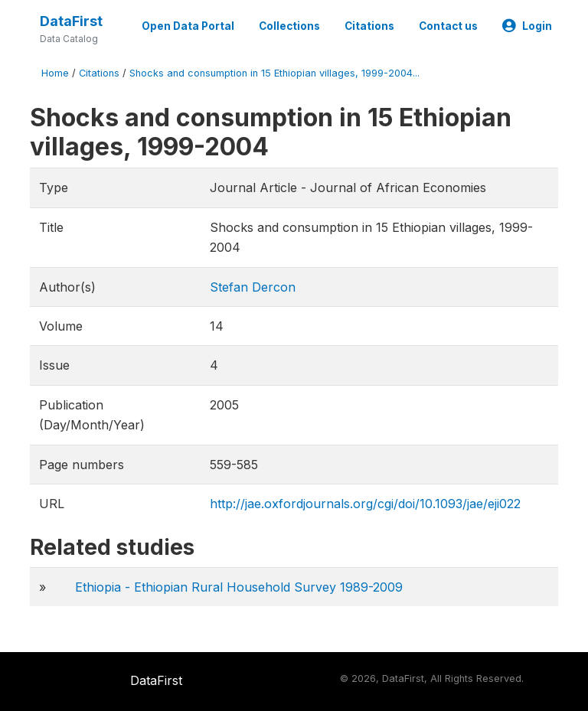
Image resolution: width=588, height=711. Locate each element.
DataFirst (71, 21)
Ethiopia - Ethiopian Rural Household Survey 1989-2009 (239, 587)
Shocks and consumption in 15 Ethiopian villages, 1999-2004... (274, 73)
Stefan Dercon (253, 287)
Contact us (448, 26)
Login (527, 26)
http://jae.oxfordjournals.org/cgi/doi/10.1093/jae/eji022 (365, 504)
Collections (289, 26)
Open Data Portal (188, 26)
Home (55, 73)
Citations (369, 26)
